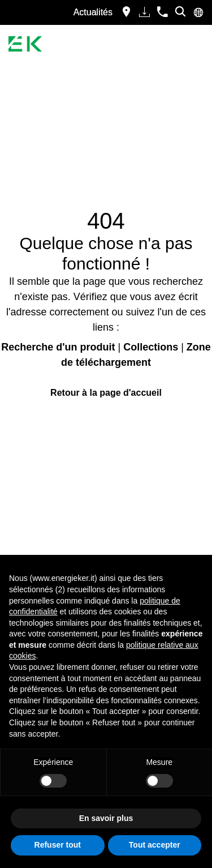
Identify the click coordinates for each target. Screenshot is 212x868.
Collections (151, 347)
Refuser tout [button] (58, 845)
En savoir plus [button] (106, 818)
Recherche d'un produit (58, 347)
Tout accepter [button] (155, 845)
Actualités (93, 12)
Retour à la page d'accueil (106, 393)
